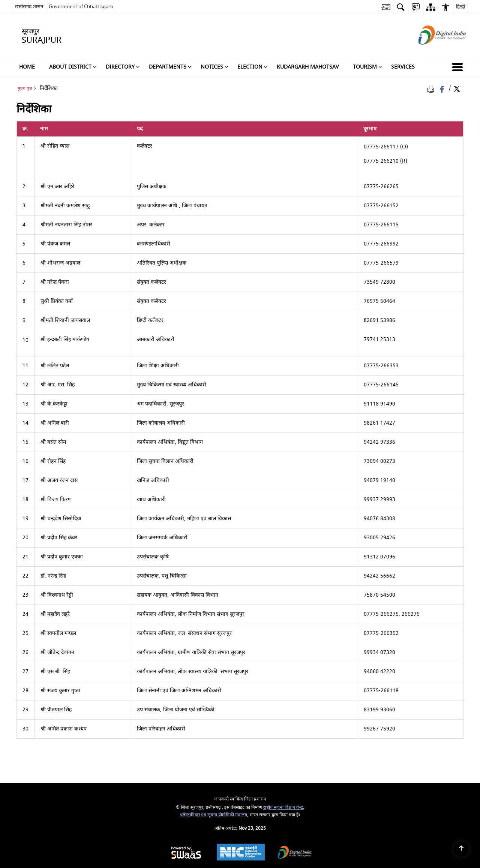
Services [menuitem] (403, 67)
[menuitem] (385, 7)
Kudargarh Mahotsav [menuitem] (308, 67)
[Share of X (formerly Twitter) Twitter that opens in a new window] (457, 89)
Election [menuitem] (253, 67)
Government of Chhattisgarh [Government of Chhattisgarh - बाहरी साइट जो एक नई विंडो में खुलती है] (81, 7)
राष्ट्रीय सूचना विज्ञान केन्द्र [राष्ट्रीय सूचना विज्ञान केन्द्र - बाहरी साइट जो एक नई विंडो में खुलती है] (283, 807)
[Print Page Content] (432, 89)
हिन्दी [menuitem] (460, 7)
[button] (459, 67)
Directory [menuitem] (123, 67)
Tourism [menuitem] (367, 67)
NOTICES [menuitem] (214, 67)
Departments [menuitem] (170, 67)
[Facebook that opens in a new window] (443, 89)
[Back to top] (461, 849)
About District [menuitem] (73, 67)
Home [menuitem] (27, 67)
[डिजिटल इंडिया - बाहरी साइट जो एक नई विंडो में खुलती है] (433, 51)
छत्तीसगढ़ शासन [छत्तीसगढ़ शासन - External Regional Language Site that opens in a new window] (29, 7)
